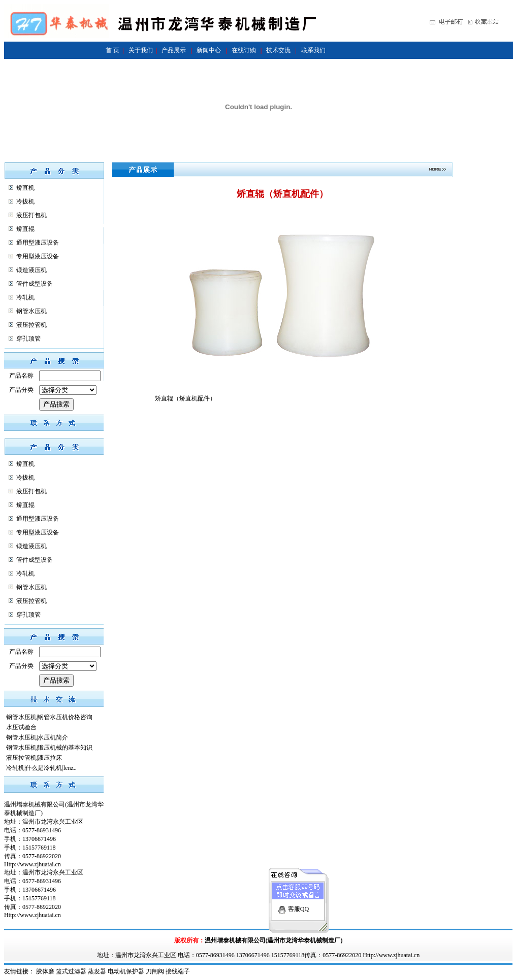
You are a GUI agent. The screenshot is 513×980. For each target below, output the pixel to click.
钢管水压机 (31, 311)
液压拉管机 (31, 325)
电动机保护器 (126, 971)
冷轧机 (25, 297)
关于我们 (141, 50)
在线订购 (244, 50)
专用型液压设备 (38, 256)
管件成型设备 (35, 284)
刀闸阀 (155, 971)
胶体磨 (45, 971)
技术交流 (278, 50)
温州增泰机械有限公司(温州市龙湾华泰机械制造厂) (274, 940)
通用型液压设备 (38, 243)
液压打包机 (31, 215)
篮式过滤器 (71, 971)
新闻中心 (209, 50)
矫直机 (25, 188)
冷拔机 (25, 201)
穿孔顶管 (28, 339)
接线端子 (178, 971)
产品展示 (174, 50)
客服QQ (298, 900)
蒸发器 (97, 971)
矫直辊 (25, 229)
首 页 (113, 50)
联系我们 (313, 50)
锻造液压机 (31, 270)
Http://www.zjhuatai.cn (33, 864)
